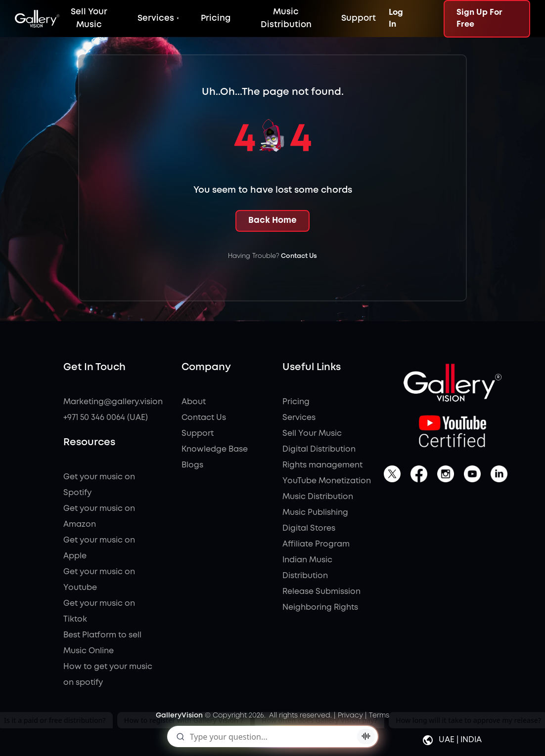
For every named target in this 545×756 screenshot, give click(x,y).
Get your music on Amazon (99, 517)
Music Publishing (315, 513)
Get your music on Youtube (99, 580)
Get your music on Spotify (99, 485)
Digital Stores (309, 528)
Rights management (322, 465)
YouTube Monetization (327, 481)
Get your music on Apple (99, 548)
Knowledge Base (215, 449)
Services (156, 19)
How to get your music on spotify (108, 675)
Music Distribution (318, 497)
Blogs (192, 465)
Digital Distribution (319, 449)
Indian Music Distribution (307, 568)
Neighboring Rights (320, 608)
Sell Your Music (312, 434)
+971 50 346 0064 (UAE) (106, 418)
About (194, 402)
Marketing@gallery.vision (108, 402)
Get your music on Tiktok (99, 611)
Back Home (272, 221)
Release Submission (321, 592)
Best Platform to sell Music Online (102, 643)
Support (359, 19)
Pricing (216, 19)
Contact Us (299, 256)
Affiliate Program (316, 544)
